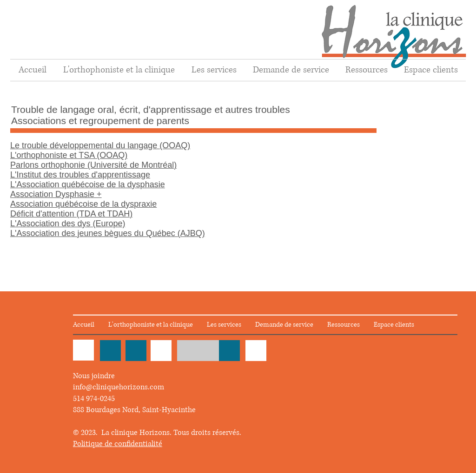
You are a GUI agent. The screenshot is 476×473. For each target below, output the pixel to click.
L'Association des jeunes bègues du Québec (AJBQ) (108, 233)
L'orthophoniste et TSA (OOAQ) (69, 155)
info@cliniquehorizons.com (119, 387)
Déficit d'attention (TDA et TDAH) (71, 214)
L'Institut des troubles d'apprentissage (80, 175)
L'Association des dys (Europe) (68, 223)
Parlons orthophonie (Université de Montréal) (93, 165)
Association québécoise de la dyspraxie (83, 204)
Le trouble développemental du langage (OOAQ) (100, 145)
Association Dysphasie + (56, 194)
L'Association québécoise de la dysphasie (88, 184)
